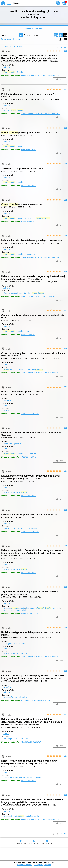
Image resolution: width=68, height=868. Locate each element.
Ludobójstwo (8, 777)
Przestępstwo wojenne (24, 777)
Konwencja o (37, 218)
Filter (19, 47)
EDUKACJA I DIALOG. (30, 414)
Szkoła (27, 331)
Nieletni (6, 610)
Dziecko (20, 72)
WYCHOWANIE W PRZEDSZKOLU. (36, 700)
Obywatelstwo (30, 254)
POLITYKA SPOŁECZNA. (31, 742)
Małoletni (56, 608)
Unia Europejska (33, 816)
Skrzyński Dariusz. (11, 687)
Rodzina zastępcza (19, 653)
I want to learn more (25, 865)
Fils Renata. (8, 400)
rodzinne (10, 370)
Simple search (6, 39)
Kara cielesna (30, 454)
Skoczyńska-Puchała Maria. (15, 644)
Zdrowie (18, 816)
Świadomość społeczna (13, 293)
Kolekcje (17, 39)
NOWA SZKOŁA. (28, 222)
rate (65, 51)
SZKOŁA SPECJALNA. (30, 614)
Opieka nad (34, 370)
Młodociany (16, 610)
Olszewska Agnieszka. (12, 444)
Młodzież (7, 528)
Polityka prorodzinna (12, 739)
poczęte (18, 608)
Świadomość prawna (28, 528)
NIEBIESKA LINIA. (28, 150)
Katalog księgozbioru (34, 28)
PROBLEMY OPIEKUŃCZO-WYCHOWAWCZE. (40, 75)
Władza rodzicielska (19, 697)
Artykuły (7, 67)
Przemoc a (19, 492)
